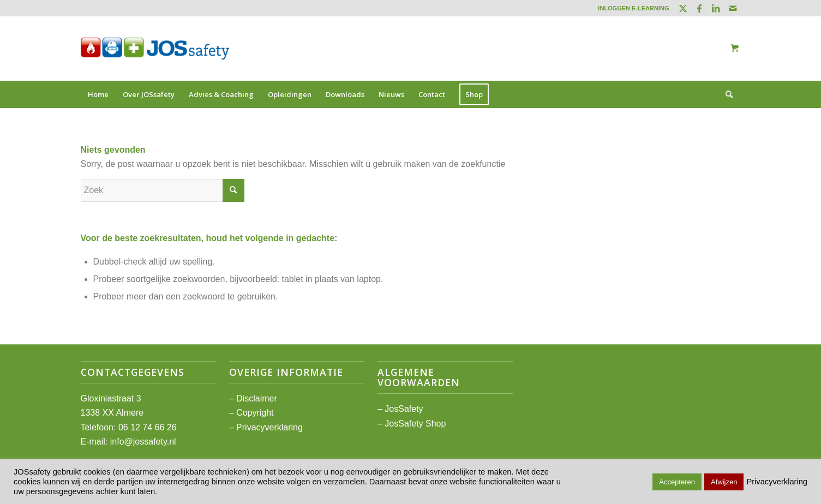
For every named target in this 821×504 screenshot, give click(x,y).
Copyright (255, 413)
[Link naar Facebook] (700, 8)
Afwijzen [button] (724, 482)
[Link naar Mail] (733, 8)
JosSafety (404, 409)
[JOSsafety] (155, 49)
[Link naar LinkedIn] (716, 8)
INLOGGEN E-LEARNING (633, 8)
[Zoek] (726, 94)
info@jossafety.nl (143, 442)
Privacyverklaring (269, 427)
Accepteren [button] (677, 482)
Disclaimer (257, 398)
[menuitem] (631, 8)
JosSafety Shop (415, 424)
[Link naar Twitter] (683, 8)
